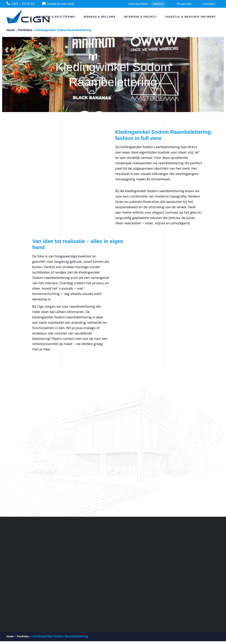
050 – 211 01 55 (23, 4)
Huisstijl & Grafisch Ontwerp (190, 17)
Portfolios (25, 30)
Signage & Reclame (100, 17)
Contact (209, 4)
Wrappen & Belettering (55, 17)
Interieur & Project (141, 17)
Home (11, 30)
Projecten (184, 4)
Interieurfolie (147, 4)
